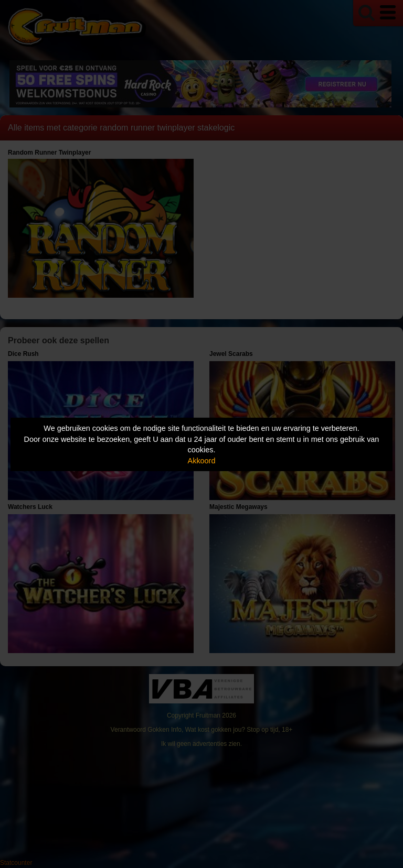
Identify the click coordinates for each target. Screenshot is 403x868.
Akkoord (202, 461)
